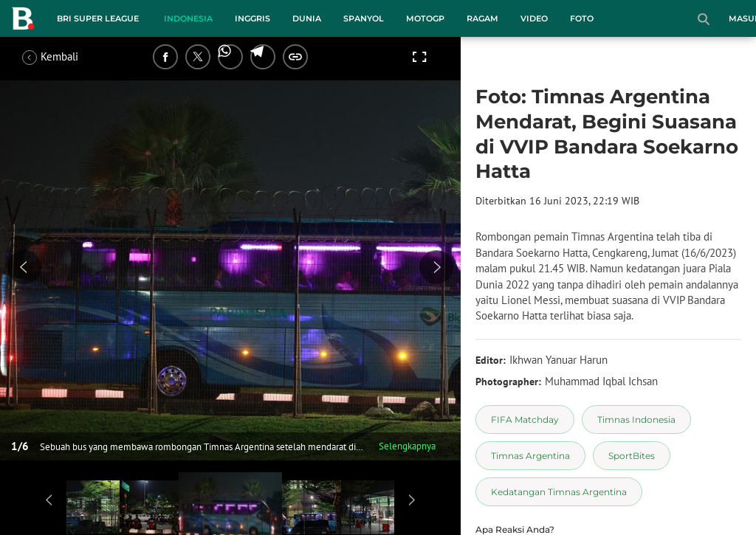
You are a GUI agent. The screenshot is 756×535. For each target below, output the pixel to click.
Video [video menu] (534, 18)
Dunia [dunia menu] (307, 18)
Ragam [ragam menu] (482, 18)
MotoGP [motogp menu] (425, 18)
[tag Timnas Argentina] (530, 456)
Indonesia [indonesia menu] (188, 18)
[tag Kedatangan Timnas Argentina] (559, 492)
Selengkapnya (407, 446)
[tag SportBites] (632, 456)
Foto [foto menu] (582, 18)
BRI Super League (98, 18)
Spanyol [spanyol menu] (364, 18)
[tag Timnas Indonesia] (636, 420)
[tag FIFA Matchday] (525, 420)
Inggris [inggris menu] (252, 18)
